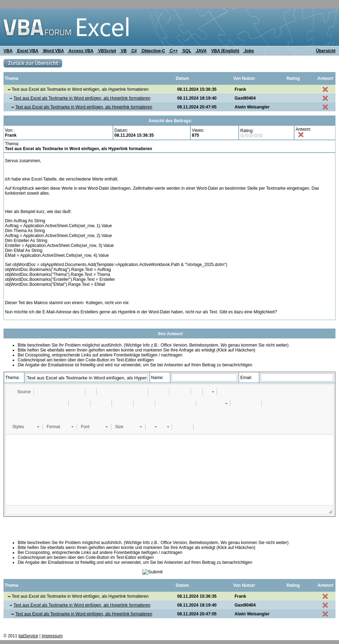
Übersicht (326, 51)
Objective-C (153, 51)
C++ (173, 51)
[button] (21, 392)
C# (134, 51)
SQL (186, 51)
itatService (28, 636)
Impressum (52, 636)
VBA (8, 51)
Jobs (248, 51)
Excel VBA (27, 51)
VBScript (107, 51)
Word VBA (53, 51)
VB (123, 51)
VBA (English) (225, 51)
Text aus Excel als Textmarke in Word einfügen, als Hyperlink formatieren (82, 98)
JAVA (201, 51)
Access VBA (81, 51)
